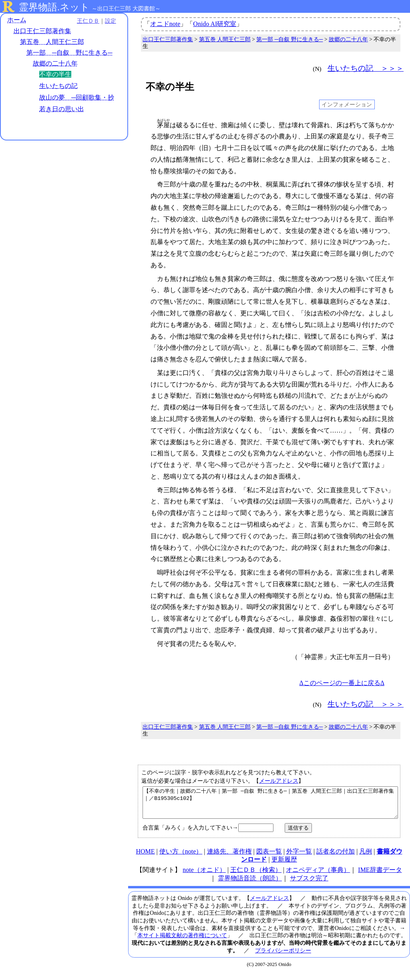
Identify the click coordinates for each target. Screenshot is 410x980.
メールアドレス (279, 781)
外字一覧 (299, 857)
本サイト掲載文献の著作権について (182, 941)
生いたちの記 (58, 86)
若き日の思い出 (62, 109)
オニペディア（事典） (318, 876)
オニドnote (165, 24)
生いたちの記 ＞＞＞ (366, 68)
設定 (111, 21)
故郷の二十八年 (55, 63)
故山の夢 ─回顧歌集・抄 (77, 97)
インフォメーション (347, 104)
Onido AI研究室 (215, 24)
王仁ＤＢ (88, 21)
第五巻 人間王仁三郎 (52, 42)
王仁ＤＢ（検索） (256, 876)
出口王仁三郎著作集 (42, 31)
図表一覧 (269, 857)
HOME (145, 857)
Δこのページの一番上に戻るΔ (342, 683)
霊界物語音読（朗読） (250, 884)
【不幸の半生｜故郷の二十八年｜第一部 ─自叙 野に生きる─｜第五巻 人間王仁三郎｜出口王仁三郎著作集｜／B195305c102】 (270, 806)
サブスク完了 (309, 884)
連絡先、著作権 (229, 857)
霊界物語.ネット (54, 7)
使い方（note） (181, 857)
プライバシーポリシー (283, 956)
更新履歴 (284, 865)
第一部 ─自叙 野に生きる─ (69, 53)
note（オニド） (204, 876)
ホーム (17, 20)
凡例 (366, 857)
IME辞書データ (380, 876)
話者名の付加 (336, 857)
